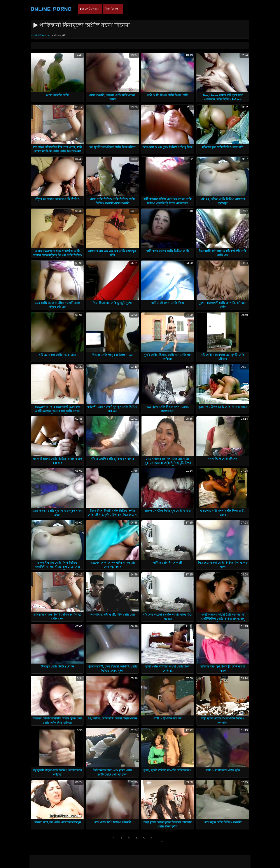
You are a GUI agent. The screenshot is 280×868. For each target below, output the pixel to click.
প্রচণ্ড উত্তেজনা (90, 9)
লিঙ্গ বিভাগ (113, 9)
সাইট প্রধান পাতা (41, 35)
